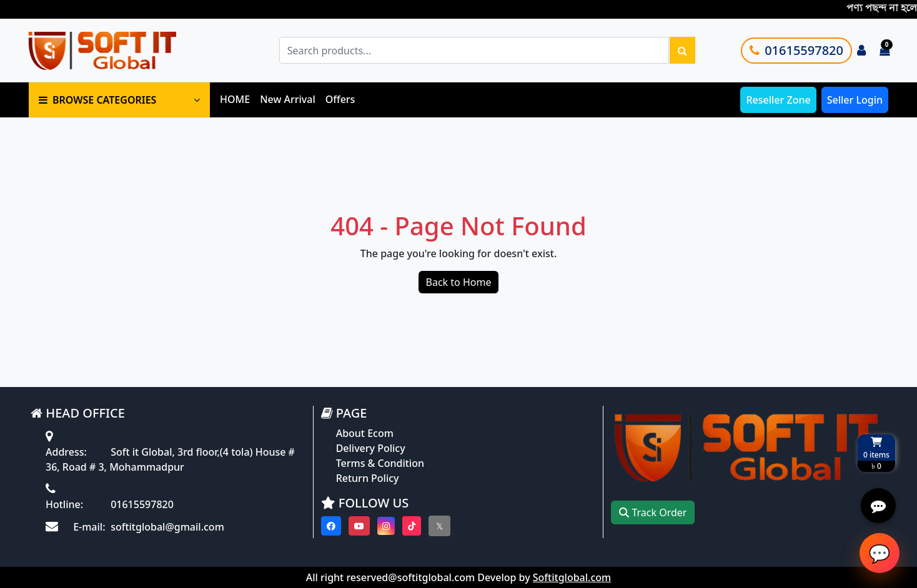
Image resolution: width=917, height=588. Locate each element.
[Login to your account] (861, 51)
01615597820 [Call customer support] (796, 50)
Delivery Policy (371, 448)
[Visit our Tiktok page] (412, 526)
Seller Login (855, 100)
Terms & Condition (380, 463)
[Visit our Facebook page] (331, 526)
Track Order (653, 512)
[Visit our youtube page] (359, 526)
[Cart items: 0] (885, 51)
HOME (235, 99)
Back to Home (459, 282)
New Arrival (288, 99)
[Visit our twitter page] (439, 526)
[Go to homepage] (117, 50)
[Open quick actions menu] (878, 506)
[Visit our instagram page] (386, 526)
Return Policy (368, 478)
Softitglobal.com (572, 577)
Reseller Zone (778, 100)
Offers (340, 99)
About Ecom (365, 433)
